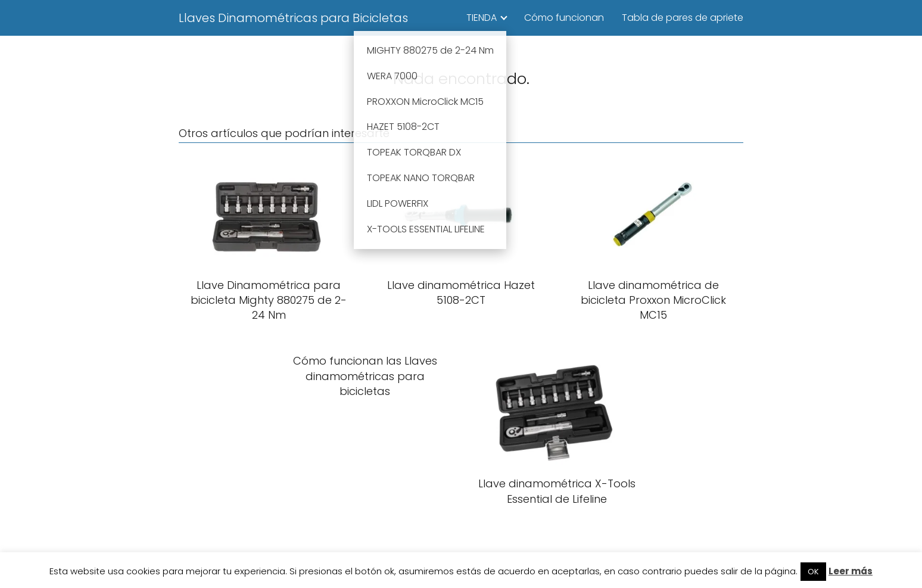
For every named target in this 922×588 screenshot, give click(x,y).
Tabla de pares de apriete (683, 18)
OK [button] (813, 572)
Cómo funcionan (564, 18)
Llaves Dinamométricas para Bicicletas (293, 18)
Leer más (851, 571)
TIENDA (482, 18)
